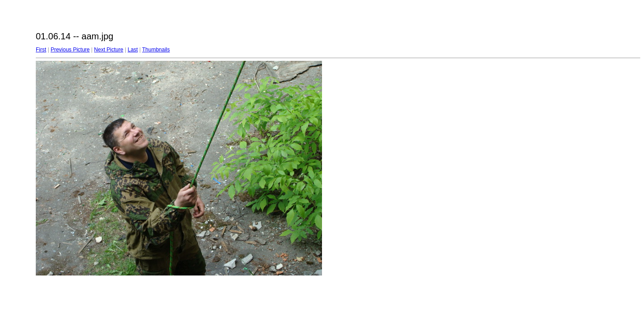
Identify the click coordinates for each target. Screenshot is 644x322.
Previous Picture (70, 50)
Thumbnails (156, 50)
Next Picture (108, 50)
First (41, 50)
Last (133, 50)
